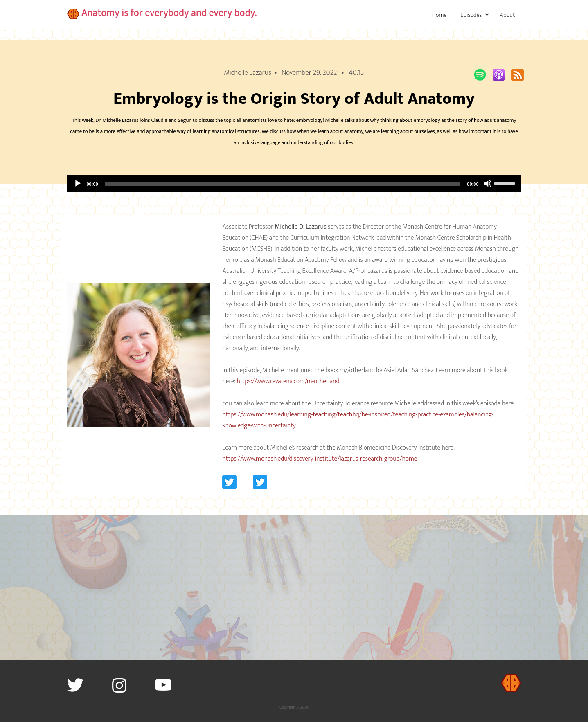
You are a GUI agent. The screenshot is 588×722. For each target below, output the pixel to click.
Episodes (471, 15)
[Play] (78, 184)
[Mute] (488, 184)
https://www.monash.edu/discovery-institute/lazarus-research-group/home (320, 459)
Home (439, 15)
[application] (294, 184)
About (507, 15)
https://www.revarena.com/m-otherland (288, 381)
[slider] (283, 184)
